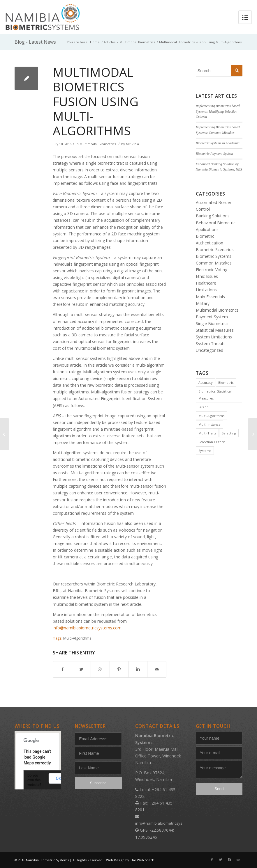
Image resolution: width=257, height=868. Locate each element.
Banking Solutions (213, 216)
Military (203, 303)
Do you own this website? (34, 780)
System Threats (211, 344)
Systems (205, 451)
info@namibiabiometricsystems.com (87, 628)
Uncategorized (210, 350)
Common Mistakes (214, 263)
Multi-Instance (210, 424)
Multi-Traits (207, 433)
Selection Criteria (212, 442)
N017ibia (132, 144)
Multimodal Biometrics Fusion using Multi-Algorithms (96, 101)
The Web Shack (142, 860)
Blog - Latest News (35, 42)
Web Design (115, 860)
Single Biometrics (212, 323)
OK (59, 778)
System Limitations (214, 337)
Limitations (206, 290)
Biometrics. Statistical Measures (215, 395)
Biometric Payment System (214, 154)
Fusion (204, 407)
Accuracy (206, 382)
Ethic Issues (207, 276)
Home (95, 42)
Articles (110, 42)
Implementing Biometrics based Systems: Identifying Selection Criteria (218, 111)
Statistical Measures (215, 330)
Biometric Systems (214, 256)
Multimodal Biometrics (137, 42)
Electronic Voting (212, 270)
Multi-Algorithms (77, 638)
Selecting (229, 433)
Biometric (226, 382)
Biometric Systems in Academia (218, 143)
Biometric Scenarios (215, 250)
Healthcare (206, 283)
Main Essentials (210, 297)
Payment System (212, 317)
